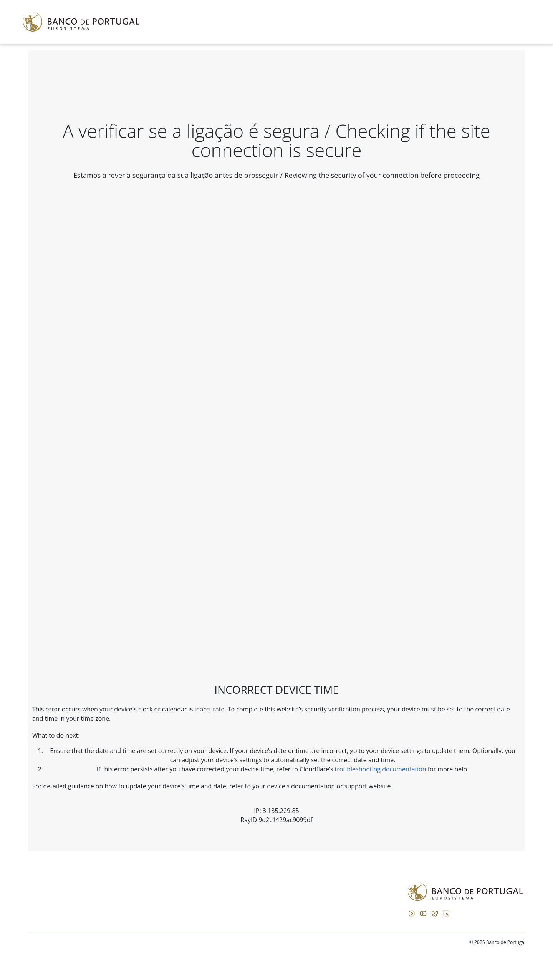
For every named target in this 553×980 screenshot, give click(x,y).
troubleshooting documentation (381, 769)
